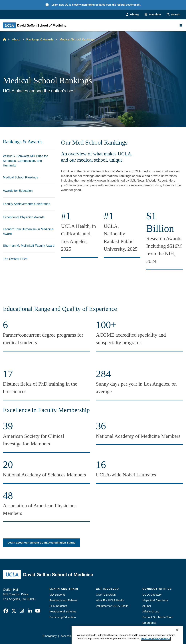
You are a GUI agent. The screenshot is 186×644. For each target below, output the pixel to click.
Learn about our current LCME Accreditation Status (41, 543)
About (16, 39)
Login (150, 636)
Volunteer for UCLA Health (112, 606)
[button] (153, 15)
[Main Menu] (181, 25)
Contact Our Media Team (158, 617)
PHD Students (58, 606)
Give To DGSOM (106, 595)
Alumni (147, 606)
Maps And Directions (155, 600)
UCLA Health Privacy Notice (126, 636)
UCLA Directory (152, 595)
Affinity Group (151, 611)
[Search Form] (173, 15)
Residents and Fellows (63, 600)
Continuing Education (63, 617)
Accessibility (68, 636)
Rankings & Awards (40, 39)
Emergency (149, 623)
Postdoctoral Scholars (63, 611)
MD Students (57, 595)
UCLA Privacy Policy (92, 636)
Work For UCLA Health (110, 600)
